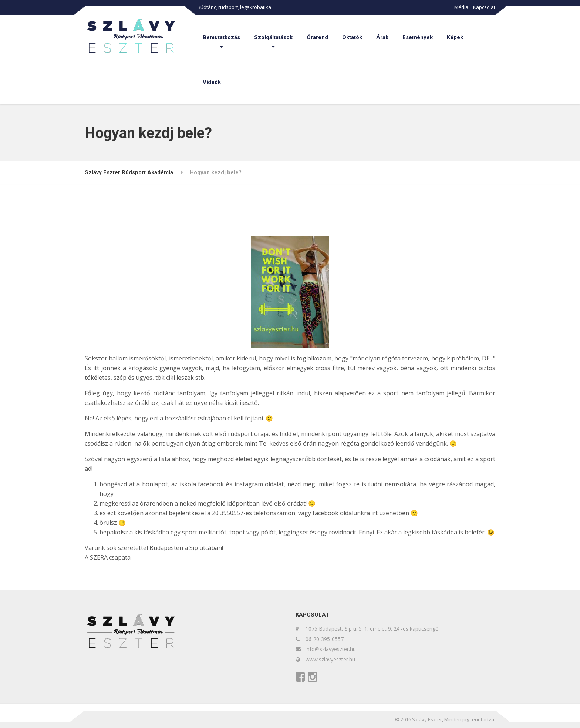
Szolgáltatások (273, 37)
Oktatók (352, 37)
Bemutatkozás (221, 37)
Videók (212, 82)
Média (461, 7)
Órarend (317, 37)
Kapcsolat (484, 7)
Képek (455, 37)
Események (418, 37)
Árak (382, 37)
